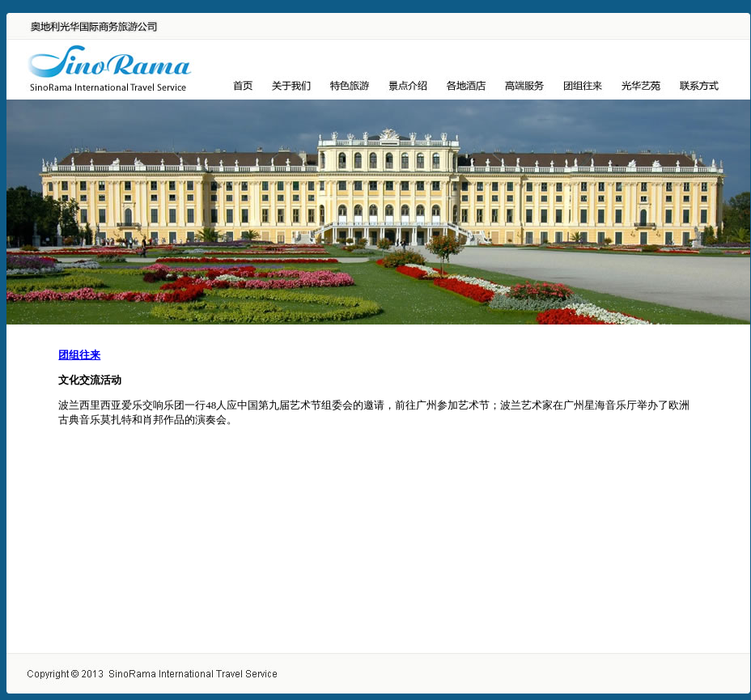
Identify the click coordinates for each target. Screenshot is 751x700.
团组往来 (79, 355)
